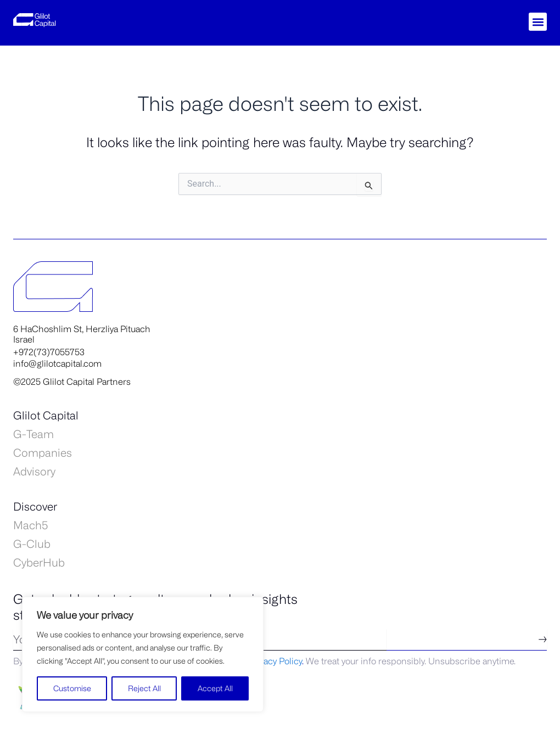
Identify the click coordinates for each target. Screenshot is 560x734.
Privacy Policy (275, 661)
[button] (538, 22)
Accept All (215, 688)
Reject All (144, 688)
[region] (143, 654)
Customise (72, 688)
